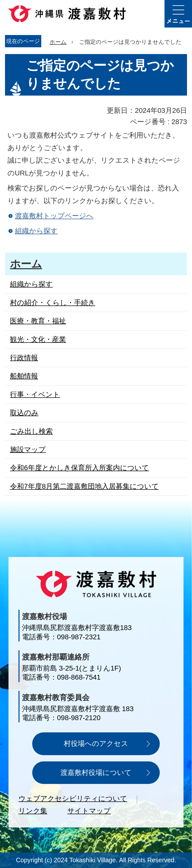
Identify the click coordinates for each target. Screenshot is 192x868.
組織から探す (36, 231)
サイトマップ (89, 811)
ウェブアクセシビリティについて (73, 799)
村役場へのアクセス (96, 744)
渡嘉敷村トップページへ (54, 216)
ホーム (58, 42)
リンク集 (33, 811)
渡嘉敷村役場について (96, 773)
